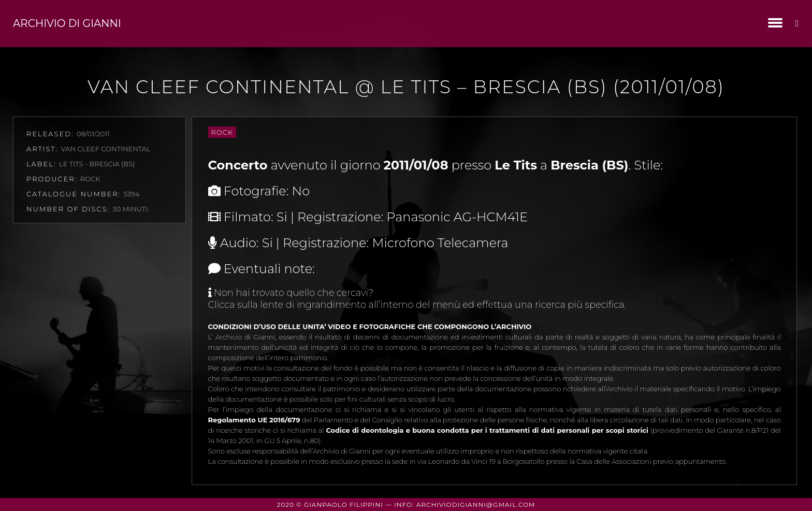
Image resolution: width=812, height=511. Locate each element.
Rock (222, 132)
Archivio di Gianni (67, 23)
